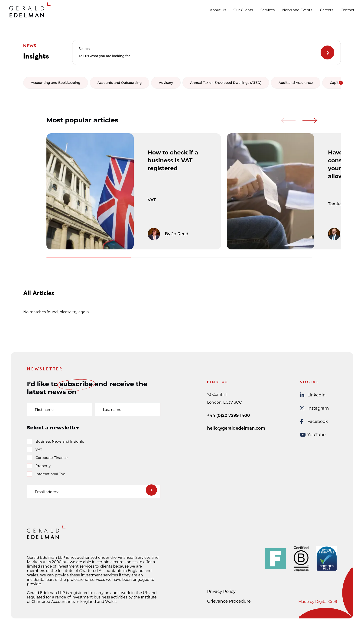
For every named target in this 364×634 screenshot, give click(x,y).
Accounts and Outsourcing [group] (120, 83)
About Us (218, 10)
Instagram (314, 408)
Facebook (314, 422)
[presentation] (62, 511)
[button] (341, 83)
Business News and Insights (60, 441)
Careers (327, 10)
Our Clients (243, 10)
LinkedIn (313, 395)
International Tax (50, 474)
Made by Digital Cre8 (318, 602)
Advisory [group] (166, 83)
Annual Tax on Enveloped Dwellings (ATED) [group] (226, 83)
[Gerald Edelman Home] (30, 10)
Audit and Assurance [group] (296, 83)
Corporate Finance (52, 458)
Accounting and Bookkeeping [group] (56, 83)
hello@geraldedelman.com (236, 428)
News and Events (297, 10)
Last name (112, 409)
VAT (39, 449)
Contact (347, 10)
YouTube (313, 435)
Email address (47, 492)
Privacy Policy (221, 592)
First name (44, 409)
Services (268, 10)
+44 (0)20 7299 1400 (229, 415)
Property (43, 466)
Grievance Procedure (229, 601)
